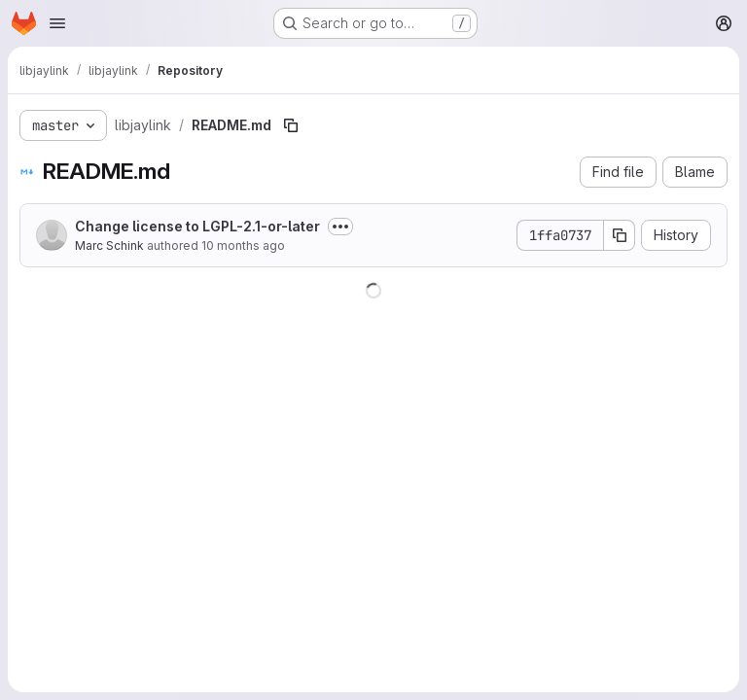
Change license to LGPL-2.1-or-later (197, 226)
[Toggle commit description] (340, 227)
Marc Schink (109, 245)
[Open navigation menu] (57, 23)
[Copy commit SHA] (620, 235)
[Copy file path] (291, 125)
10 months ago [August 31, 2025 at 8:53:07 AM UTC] (243, 245)
